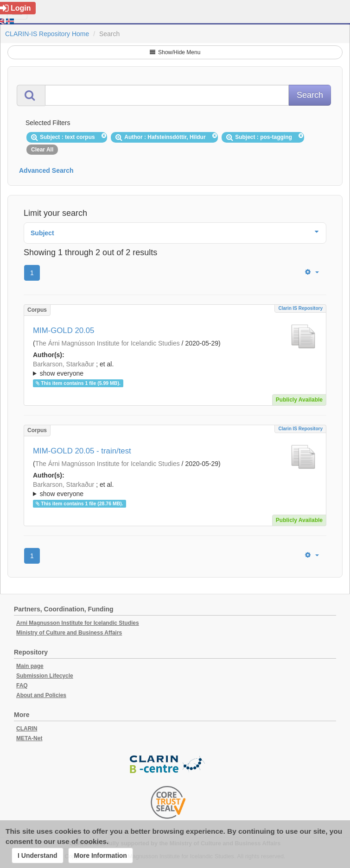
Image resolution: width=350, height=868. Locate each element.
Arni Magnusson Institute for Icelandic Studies (78, 623)
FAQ (22, 686)
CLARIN (27, 729)
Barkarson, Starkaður (64, 364)
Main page (30, 666)
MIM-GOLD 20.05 (64, 330)
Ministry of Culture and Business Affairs (69, 633)
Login (16, 8)
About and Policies (41, 695)
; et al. (175, 369)
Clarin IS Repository (300, 308)
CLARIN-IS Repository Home (47, 34)
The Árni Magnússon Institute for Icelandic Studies (108, 343)
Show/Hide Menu (175, 52)
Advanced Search (46, 170)
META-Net (29, 738)
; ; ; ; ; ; (175, 369)
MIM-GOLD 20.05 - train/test (82, 451)
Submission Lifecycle (45, 676)
